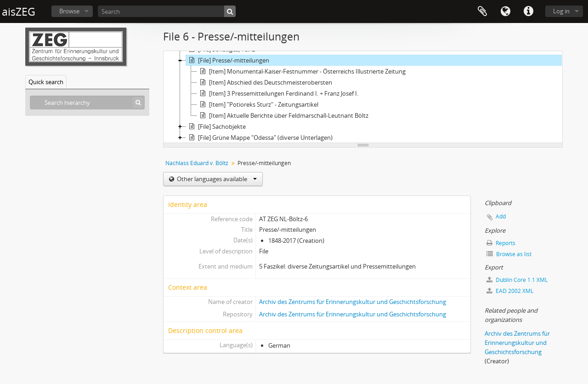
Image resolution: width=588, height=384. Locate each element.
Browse (69, 11)
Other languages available (216, 179)
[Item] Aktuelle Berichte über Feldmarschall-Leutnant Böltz (283, 115)
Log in (561, 11)
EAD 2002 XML (510, 291)
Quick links (528, 11)
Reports (501, 243)
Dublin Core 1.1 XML (517, 280)
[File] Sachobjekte (216, 126)
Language (505, 11)
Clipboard (482, 11)
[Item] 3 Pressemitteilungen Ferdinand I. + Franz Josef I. (278, 93)
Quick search (46, 82)
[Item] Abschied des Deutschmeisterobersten (265, 82)
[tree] (363, 97)
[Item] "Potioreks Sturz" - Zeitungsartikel (258, 104)
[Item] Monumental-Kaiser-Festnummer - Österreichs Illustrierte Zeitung (301, 71)
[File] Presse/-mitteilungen (228, 60)
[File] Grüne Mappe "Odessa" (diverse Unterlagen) (259, 138)
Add (501, 216)
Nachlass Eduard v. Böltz (197, 163)
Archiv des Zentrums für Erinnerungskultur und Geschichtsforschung (353, 302)
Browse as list (509, 254)
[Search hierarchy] (87, 103)
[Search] (167, 11)
